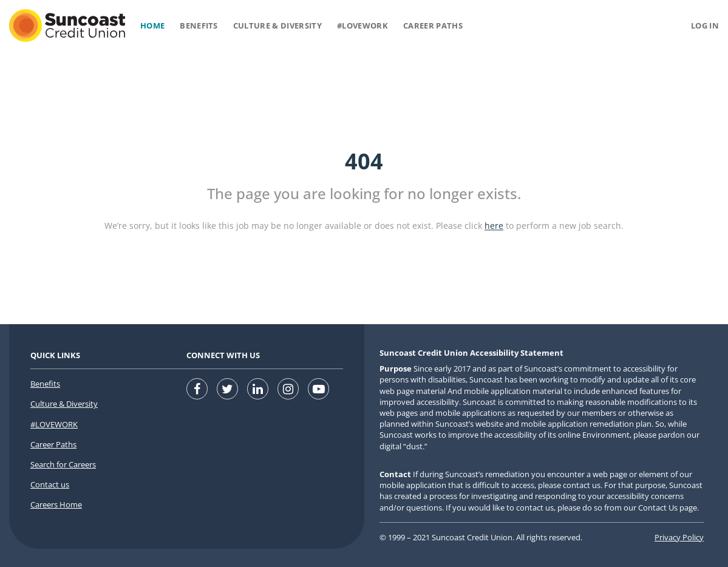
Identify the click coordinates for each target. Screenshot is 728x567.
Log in (705, 25)
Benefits (199, 25)
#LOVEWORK (54, 424)
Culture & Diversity (277, 25)
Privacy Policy (679, 537)
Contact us (50, 484)
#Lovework (362, 25)
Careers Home (56, 504)
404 (364, 161)
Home (152, 25)
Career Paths (433, 25)
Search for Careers (63, 464)
